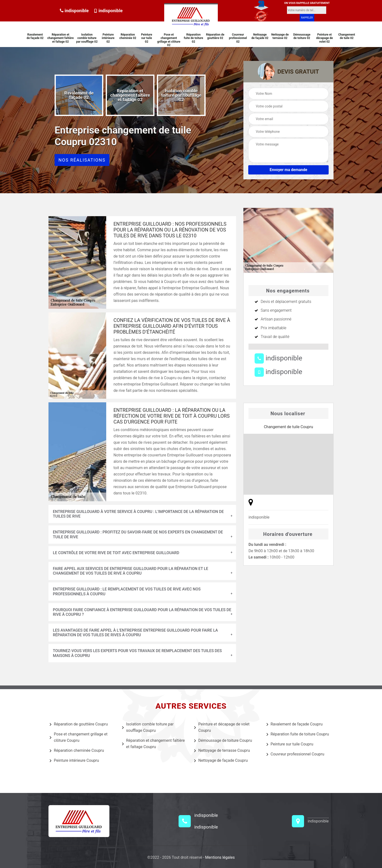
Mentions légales (220, 857)
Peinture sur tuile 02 (147, 38)
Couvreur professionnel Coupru (295, 754)
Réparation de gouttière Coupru (79, 724)
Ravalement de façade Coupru (295, 724)
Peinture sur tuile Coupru (290, 744)
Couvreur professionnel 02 (238, 38)
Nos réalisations (82, 160)
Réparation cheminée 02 (128, 36)
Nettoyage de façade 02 (260, 36)
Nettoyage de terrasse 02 (280, 36)
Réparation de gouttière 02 (215, 36)
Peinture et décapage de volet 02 (325, 38)
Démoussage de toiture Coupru (223, 741)
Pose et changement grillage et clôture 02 (169, 40)
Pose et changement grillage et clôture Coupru (79, 737)
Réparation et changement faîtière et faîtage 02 (61, 38)
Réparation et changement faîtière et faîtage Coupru (153, 744)
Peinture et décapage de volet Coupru (222, 727)
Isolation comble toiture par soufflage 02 (87, 38)
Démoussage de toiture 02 (302, 36)
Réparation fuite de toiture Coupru (298, 734)
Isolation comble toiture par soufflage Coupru (148, 727)
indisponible (74, 11)
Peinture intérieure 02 (108, 38)
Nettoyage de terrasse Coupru (222, 751)
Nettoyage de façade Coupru (221, 761)
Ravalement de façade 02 (35, 36)
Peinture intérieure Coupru (74, 761)
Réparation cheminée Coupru (77, 751)
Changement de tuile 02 (347, 36)
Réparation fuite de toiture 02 (194, 38)
